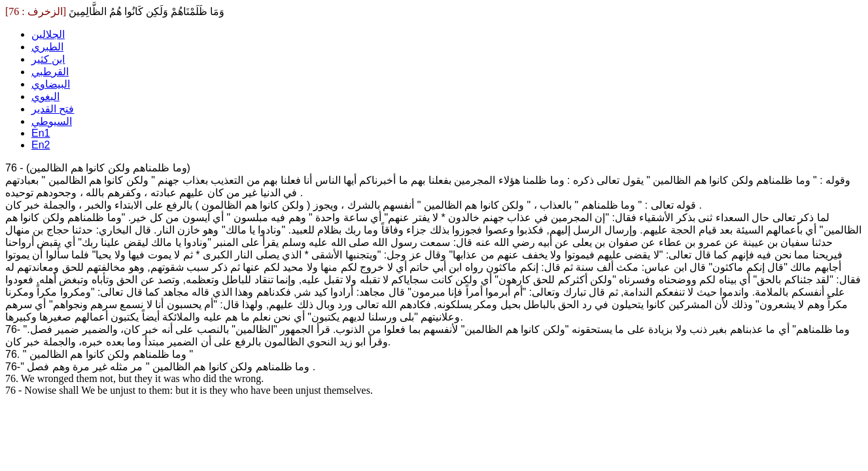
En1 (41, 133)
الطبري (47, 47)
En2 (41, 145)
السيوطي (52, 121)
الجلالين (48, 34)
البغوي (45, 96)
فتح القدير (53, 109)
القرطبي (50, 72)
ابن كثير (48, 59)
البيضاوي (51, 84)
